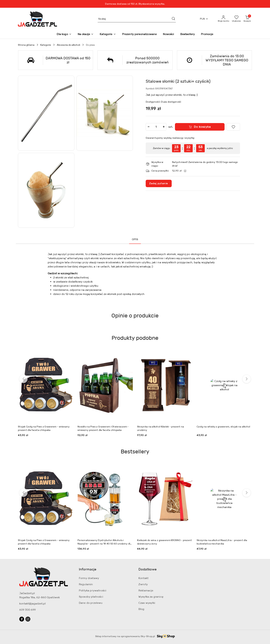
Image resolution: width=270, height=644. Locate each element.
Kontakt (143, 578)
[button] (46, 113)
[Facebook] (22, 619)
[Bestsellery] (188, 34)
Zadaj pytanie (159, 183)
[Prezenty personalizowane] (139, 34)
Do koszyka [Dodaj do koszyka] (200, 127)
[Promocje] (207, 34)
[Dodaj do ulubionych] (233, 127)
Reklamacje (146, 590)
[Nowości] (168, 34)
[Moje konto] (224, 19)
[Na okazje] (86, 34)
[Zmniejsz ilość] (148, 127)
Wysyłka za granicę (151, 597)
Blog (141, 609)
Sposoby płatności (91, 597)
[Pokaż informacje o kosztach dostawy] (185, 171)
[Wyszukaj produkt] (137, 19)
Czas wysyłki (147, 603)
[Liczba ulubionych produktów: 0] (236, 19)
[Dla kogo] (64, 34)
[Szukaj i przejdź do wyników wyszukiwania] (173, 19)
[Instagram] (28, 619)
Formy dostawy (89, 578)
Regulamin (86, 584)
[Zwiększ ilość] (164, 127)
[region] (193, 148)
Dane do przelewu (91, 603)
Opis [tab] (135, 239)
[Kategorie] (108, 34)
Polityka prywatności (93, 590)
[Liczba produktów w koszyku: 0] (247, 19)
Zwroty (143, 584)
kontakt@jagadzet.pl (32, 604)
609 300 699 (27, 610)
